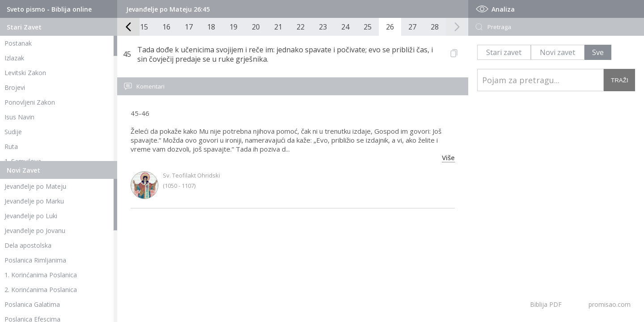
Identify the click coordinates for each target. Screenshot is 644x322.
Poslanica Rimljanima (35, 260)
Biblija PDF (546, 304)
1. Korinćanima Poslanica (41, 275)
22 (301, 27)
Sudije (13, 132)
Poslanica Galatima (32, 304)
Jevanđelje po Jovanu (35, 231)
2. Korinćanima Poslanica (41, 290)
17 (189, 27)
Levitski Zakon (25, 73)
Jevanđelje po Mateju (35, 186)
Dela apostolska (28, 245)
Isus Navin (19, 117)
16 (166, 27)
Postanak (18, 43)
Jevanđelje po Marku (34, 201)
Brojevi (15, 87)
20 (256, 27)
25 (368, 27)
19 (233, 27)
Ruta (11, 146)
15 (144, 27)
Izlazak (14, 58)
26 (390, 27)
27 (412, 27)
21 (278, 27)
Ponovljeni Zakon (30, 102)
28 (435, 27)
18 (211, 27)
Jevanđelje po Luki (31, 216)
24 (345, 27)
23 (323, 27)
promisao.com (610, 304)
